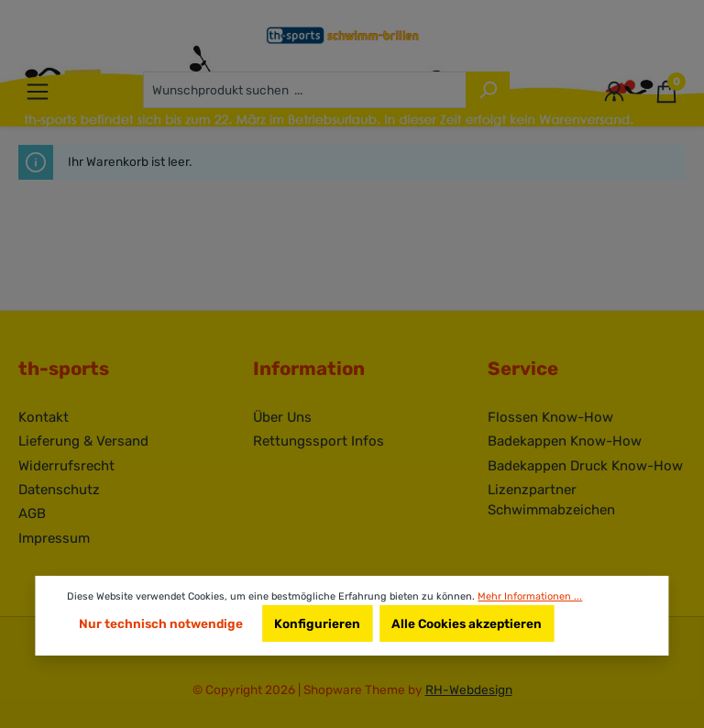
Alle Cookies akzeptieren (467, 623)
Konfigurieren (317, 623)
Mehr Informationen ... (530, 596)
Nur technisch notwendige (161, 623)
